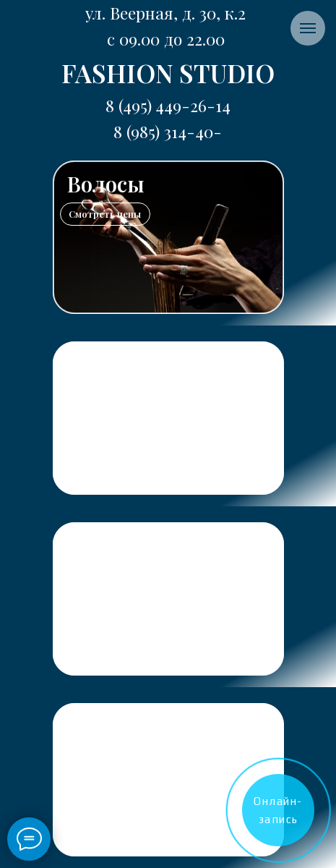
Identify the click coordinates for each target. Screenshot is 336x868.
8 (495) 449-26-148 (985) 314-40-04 (168, 131)
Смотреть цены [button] (105, 214)
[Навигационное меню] (308, 28)
